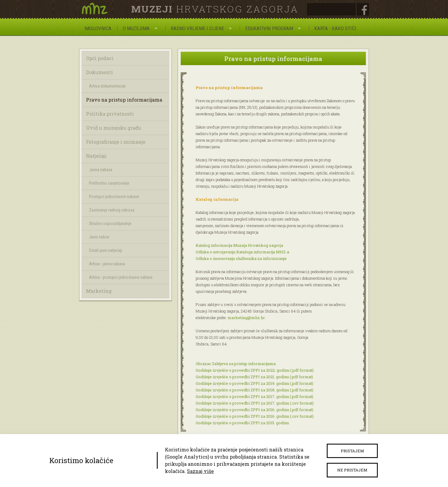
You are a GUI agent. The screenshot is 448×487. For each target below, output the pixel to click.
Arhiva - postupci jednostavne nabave (121, 277)
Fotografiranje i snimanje (116, 142)
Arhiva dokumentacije (107, 86)
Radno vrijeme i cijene (198, 28)
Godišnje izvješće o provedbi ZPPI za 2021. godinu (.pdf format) (254, 377)
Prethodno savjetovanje (109, 183)
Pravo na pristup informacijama (124, 100)
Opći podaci (100, 58)
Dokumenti (99, 72)
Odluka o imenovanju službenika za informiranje (241, 258)
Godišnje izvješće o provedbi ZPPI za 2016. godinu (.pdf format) (254, 410)
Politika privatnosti (110, 114)
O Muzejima (136, 28)
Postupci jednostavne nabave (114, 197)
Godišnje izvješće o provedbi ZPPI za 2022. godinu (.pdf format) (255, 370)
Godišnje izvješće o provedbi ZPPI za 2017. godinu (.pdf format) (254, 396)
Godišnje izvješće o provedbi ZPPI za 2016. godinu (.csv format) (255, 416)
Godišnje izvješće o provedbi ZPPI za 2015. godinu (242, 423)
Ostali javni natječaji (106, 250)
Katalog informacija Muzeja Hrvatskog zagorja (239, 245)
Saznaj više (200, 471)
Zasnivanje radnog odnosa (112, 210)
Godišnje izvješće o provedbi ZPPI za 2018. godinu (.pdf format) (254, 390)
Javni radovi (99, 237)
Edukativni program (269, 28)
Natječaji (96, 156)
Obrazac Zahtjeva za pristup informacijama (236, 364)
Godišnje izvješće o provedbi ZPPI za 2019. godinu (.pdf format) (254, 383)
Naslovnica (98, 28)
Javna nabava (101, 170)
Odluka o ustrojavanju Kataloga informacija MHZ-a (242, 252)
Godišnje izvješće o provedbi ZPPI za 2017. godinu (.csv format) (255, 403)
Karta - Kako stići (335, 28)
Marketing (99, 291)
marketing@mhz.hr (246, 318)
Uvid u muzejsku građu (114, 128)
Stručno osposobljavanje (110, 223)
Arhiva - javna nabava (107, 264)
